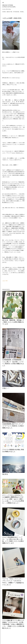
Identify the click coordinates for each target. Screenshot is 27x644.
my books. (16, 12)
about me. (10, 12)
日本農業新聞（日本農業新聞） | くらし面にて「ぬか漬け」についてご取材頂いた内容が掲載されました (13, 363)
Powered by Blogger (14, 637)
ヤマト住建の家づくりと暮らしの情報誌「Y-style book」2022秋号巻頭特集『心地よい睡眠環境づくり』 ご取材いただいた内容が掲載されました (13, 624)
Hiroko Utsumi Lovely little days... (9, 6)
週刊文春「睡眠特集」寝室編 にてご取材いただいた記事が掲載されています (13, 322)
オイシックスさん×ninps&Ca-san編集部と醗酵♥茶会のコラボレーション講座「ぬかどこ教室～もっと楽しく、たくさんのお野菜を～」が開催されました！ (13, 499)
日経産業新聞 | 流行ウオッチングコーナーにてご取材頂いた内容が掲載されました (13, 426)
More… (22, 12)
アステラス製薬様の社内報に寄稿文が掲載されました (13, 451)
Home (4, 12)
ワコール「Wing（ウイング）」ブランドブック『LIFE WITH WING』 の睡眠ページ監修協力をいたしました (13, 582)
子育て (7, 281)
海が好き (5, 474)
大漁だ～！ (6, 388)
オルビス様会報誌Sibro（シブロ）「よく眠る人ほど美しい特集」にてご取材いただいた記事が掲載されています (13, 540)
